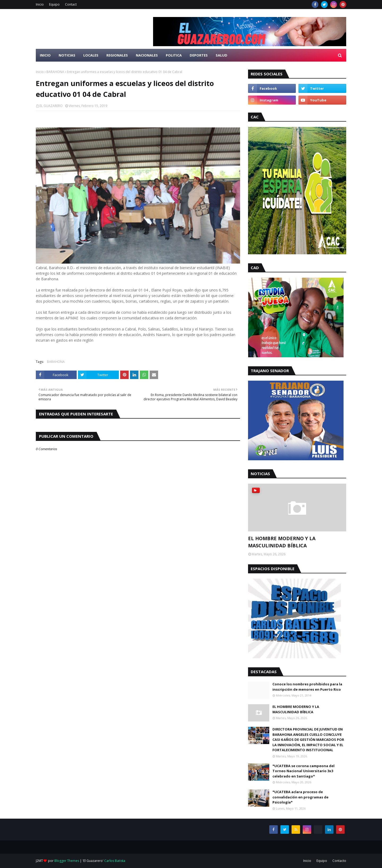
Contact (71, 4)
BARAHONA (55, 72)
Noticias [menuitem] (67, 55)
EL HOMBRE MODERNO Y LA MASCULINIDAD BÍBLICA (282, 542)
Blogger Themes (67, 861)
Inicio (40, 4)
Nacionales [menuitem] (147, 55)
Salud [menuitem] (222, 55)
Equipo (54, 4)
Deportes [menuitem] (199, 55)
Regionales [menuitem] (117, 55)
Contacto (339, 861)
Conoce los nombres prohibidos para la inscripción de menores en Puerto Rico (307, 687)
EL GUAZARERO (51, 106)
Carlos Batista (115, 861)
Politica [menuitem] (174, 55)
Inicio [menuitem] (45, 55)
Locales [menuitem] (91, 55)
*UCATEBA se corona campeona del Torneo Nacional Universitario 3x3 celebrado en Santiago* (303, 771)
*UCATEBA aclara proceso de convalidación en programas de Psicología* (300, 797)
